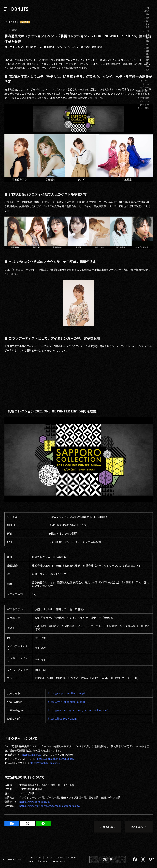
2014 (147, 54)
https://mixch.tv (32, 755)
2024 (147, 21)
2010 (147, 66)
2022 (147, 27)
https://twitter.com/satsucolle (67, 702)
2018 (147, 41)
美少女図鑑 (143, 98)
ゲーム (146, 84)
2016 (147, 48)
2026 (147, 14)
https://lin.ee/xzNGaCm (62, 718)
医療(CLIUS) (143, 91)
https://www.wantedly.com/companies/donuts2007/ (50, 806)
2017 (147, 44)
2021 (146, 31)
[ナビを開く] (6, 9)
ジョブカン (143, 80)
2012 (147, 60)
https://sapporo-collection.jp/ (66, 693)
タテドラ (145, 105)
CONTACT (45, 861)
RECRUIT (33, 861)
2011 (147, 63)
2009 (147, 70)
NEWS (147, 11)
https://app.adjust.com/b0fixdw (56, 759)
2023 (147, 24)
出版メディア (142, 94)
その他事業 (143, 108)
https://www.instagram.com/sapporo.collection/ (78, 710)
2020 (147, 35)
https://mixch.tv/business (45, 763)
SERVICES (60, 858)
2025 (147, 18)
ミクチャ (145, 87)
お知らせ (145, 77)
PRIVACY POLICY (61, 861)
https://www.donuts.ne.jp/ (35, 802)
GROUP (72, 858)
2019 (147, 38)
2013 (147, 57)
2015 (147, 51)
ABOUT (49, 858)
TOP (148, 8)
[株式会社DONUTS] (20, 9)
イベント (145, 101)
